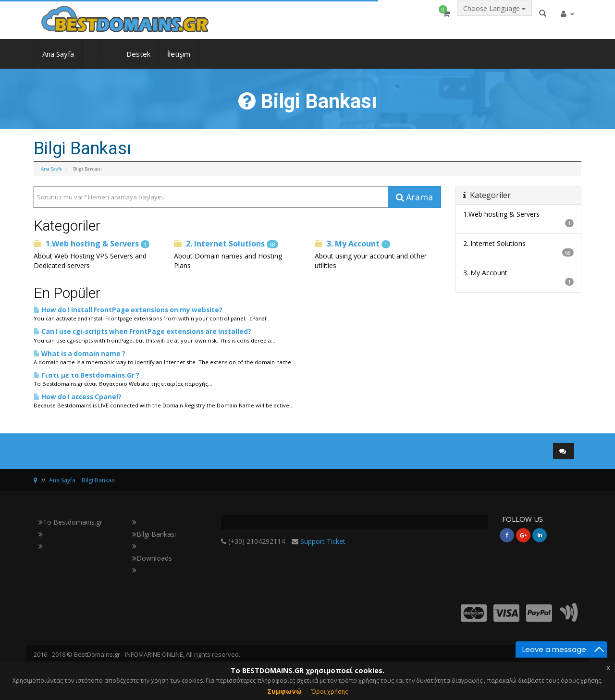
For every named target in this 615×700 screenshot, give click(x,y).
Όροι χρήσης (330, 692)
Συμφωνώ (284, 691)
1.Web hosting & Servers (92, 244)
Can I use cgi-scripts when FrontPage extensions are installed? (142, 332)
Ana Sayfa (58, 61)
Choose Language (494, 18)
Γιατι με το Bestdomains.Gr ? (86, 375)
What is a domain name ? (80, 354)
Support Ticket (323, 541)
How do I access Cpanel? (78, 397)
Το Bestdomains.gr (70, 522)
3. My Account (352, 244)
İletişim (179, 61)
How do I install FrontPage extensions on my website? (128, 310)
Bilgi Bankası (99, 480)
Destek (138, 61)
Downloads (152, 558)
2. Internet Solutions (226, 244)
